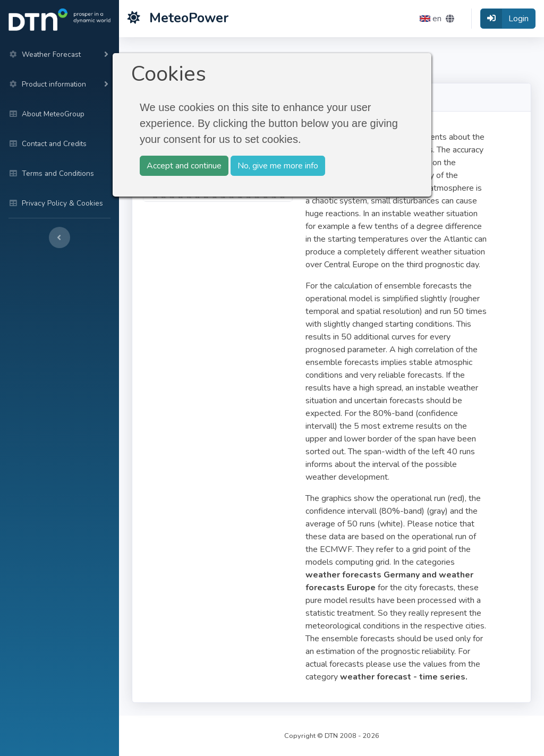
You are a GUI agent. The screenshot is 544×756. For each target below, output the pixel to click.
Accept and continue (184, 166)
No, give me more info (278, 166)
